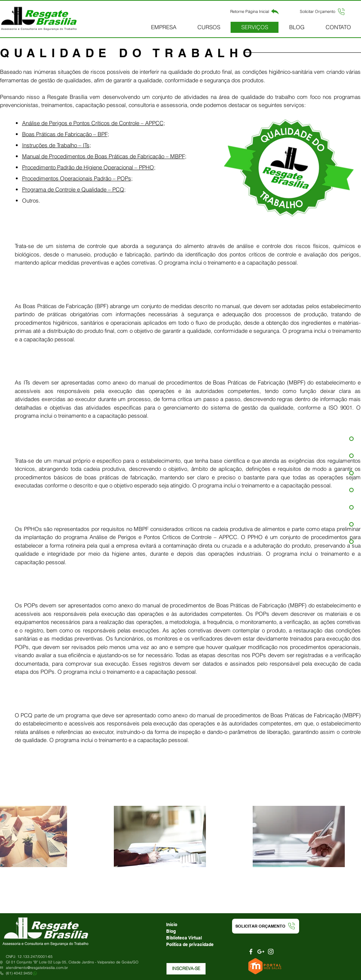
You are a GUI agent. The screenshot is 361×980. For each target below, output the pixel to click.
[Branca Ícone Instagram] (271, 952)
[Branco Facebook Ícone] (251, 952)
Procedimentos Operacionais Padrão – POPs (77, 178)
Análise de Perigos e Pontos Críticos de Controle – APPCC (93, 123)
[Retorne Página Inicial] (255, 11)
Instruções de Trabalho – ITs (56, 145)
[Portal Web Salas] (266, 967)
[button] (323, 11)
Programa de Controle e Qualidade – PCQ (73, 189)
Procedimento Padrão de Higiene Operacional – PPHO (88, 167)
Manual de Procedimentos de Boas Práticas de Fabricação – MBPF (104, 156)
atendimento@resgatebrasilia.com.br (37, 968)
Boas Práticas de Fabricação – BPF (65, 134)
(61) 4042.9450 (19, 973)
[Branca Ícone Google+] (261, 952)
